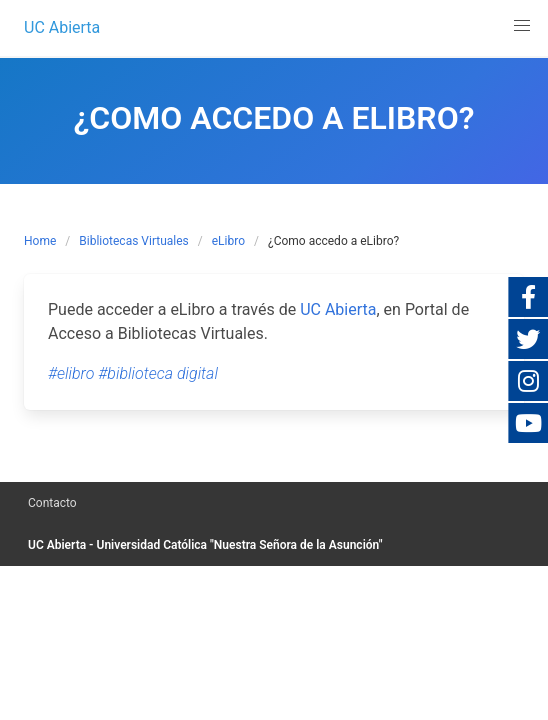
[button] (522, 26)
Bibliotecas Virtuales (134, 241)
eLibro (228, 241)
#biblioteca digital (158, 373)
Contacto (52, 503)
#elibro (71, 373)
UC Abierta (338, 309)
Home (40, 241)
